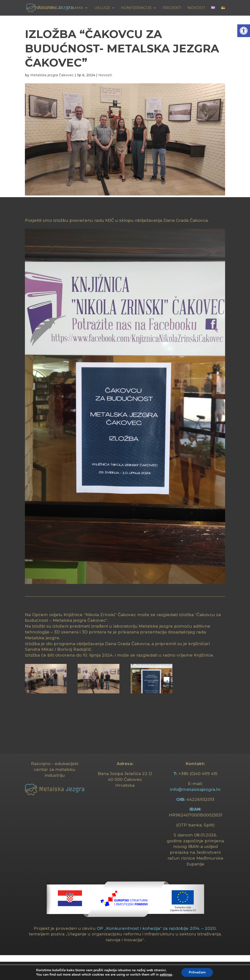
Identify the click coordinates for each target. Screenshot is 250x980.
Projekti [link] (172, 8)
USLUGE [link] (102, 8)
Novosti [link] (196, 8)
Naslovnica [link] (48, 8)
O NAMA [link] (75, 8)
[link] (244, 31)
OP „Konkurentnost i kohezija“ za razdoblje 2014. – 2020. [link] (157, 928)
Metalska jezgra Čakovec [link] (52, 75)
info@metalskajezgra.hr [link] (195, 789)
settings (166, 975)
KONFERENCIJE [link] (136, 8)
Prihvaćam (197, 972)
